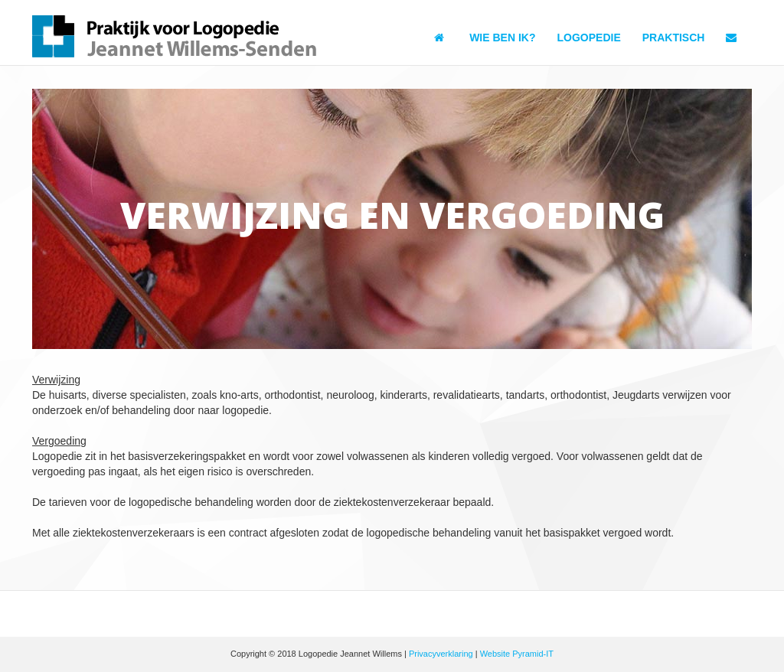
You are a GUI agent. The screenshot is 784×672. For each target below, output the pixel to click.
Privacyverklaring (441, 654)
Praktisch (674, 38)
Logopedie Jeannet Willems (176, 36)
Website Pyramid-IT (517, 654)
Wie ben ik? (502, 38)
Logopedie (588, 38)
